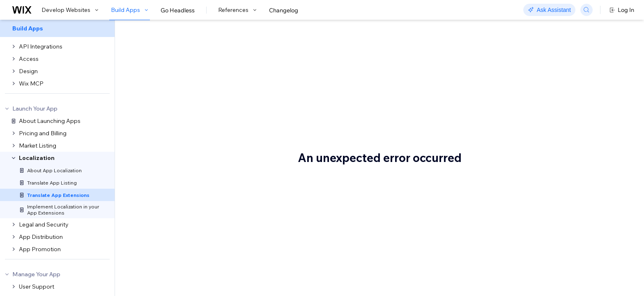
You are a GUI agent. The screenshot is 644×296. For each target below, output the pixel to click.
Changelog (284, 10)
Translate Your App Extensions (232, 48)
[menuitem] (57, 28)
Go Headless (178, 10)
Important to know (536, 65)
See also (522, 78)
